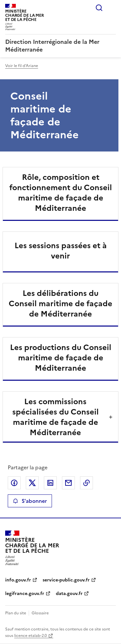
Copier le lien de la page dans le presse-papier (86, 483)
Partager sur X (32, 483)
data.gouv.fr (69, 594)
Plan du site (16, 613)
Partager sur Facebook (14, 483)
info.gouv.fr (18, 580)
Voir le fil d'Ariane (22, 66)
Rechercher (99, 8)
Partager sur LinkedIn (50, 483)
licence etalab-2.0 (30, 636)
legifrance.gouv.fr (25, 594)
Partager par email (68, 483)
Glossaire (40, 613)
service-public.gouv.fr (66, 580)
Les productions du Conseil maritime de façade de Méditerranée (61, 358)
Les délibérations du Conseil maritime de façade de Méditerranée (60, 304)
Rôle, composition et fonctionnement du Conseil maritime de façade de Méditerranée (61, 193)
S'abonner (30, 501)
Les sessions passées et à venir (61, 251)
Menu (112, 8)
